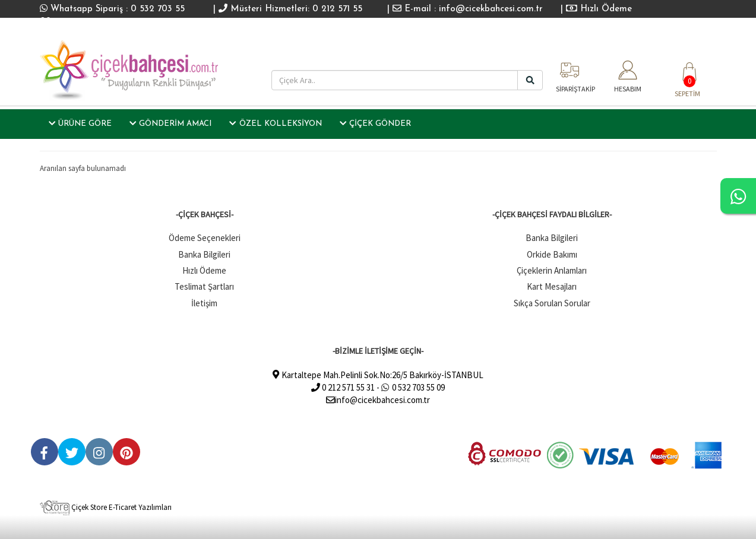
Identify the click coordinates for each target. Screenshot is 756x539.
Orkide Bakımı (552, 254)
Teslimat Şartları (204, 286)
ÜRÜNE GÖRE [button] (80, 123)
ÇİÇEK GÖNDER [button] (375, 123)
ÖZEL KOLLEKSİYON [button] (275, 123)
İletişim (204, 303)
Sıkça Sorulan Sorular (552, 303)
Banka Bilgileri (204, 254)
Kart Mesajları (552, 286)
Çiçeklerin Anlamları (552, 270)
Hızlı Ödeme (599, 9)
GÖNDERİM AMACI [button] (170, 123)
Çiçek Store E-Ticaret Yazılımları (106, 507)
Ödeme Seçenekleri (205, 238)
